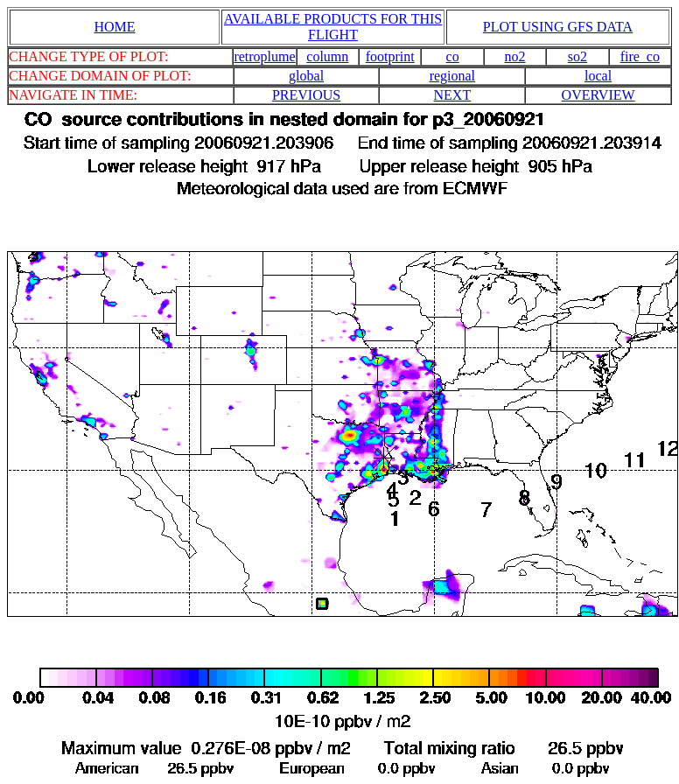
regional (452, 76)
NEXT (453, 95)
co (453, 56)
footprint (390, 56)
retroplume (264, 56)
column (327, 56)
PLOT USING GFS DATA (558, 27)
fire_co (640, 56)
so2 (577, 56)
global (306, 76)
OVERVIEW (598, 95)
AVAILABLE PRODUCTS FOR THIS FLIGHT (333, 27)
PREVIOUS (306, 95)
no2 (515, 56)
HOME (114, 27)
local (598, 76)
